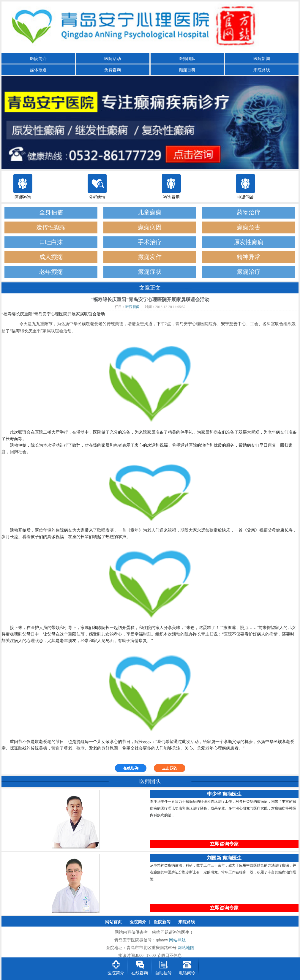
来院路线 (262, 70)
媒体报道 (38, 70)
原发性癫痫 (249, 242)
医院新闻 (262, 59)
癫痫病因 (150, 227)
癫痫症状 (150, 272)
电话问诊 (246, 197)
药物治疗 (249, 212)
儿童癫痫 (150, 212)
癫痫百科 (187, 70)
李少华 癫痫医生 (224, 794)
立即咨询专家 (224, 844)
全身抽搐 (51, 212)
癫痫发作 (150, 257)
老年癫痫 (51, 272)
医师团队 (187, 59)
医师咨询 (23, 197)
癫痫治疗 (249, 272)
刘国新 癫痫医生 (224, 858)
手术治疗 (150, 242)
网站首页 (113, 922)
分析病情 (97, 197)
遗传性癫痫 (51, 227)
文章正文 (150, 288)
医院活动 (113, 59)
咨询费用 (171, 197)
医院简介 (38, 59)
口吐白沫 (51, 242)
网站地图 (186, 948)
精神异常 (249, 257)
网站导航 (177, 940)
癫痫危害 (249, 227)
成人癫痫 (51, 257)
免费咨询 (113, 70)
